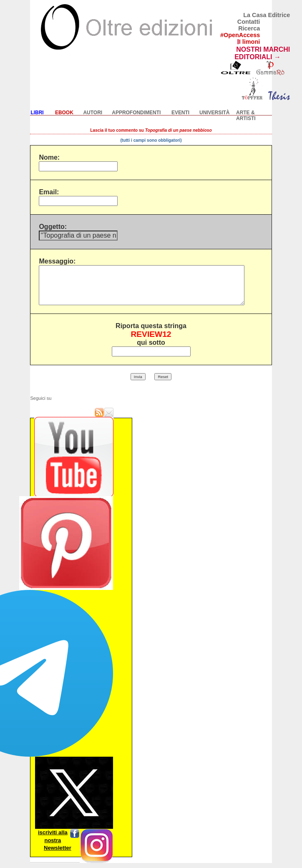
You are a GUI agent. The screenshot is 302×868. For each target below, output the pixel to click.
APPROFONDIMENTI (136, 113)
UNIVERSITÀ (215, 113)
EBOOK (64, 113)
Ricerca (249, 28)
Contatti (249, 22)
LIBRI (37, 113)
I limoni (249, 42)
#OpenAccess (240, 35)
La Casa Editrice (267, 15)
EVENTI (180, 113)
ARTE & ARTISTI (246, 115)
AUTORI (93, 113)
